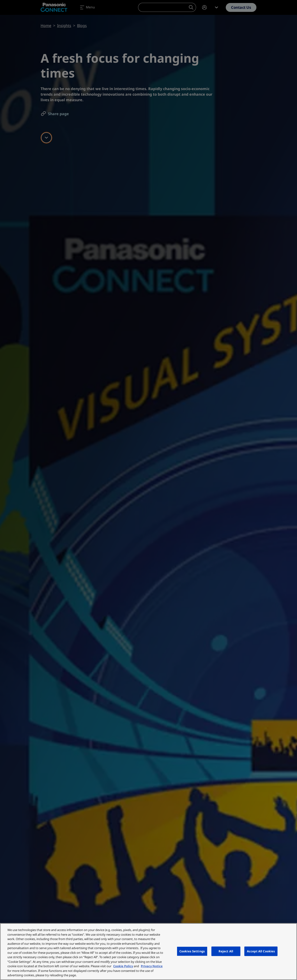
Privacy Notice (152, 966)
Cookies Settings (192, 951)
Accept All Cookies (261, 951)
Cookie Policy (123, 966)
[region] (148, 952)
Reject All (226, 951)
